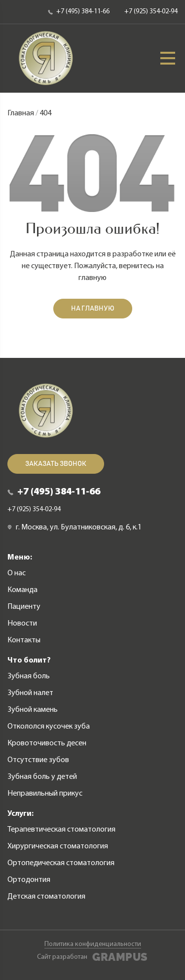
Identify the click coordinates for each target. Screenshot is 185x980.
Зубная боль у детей (42, 777)
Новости (22, 624)
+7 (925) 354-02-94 (151, 12)
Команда (22, 590)
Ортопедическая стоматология (61, 863)
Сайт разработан (92, 957)
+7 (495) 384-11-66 (79, 12)
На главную (93, 309)
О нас (17, 573)
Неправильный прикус (45, 794)
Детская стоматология (46, 897)
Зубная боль (29, 676)
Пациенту (24, 607)
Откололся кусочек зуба (49, 727)
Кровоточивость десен (47, 743)
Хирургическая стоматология (58, 846)
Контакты (24, 640)
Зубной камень (33, 710)
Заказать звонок (56, 464)
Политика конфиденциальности (93, 945)
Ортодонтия (29, 880)
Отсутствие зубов (38, 760)
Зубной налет (30, 693)
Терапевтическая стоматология (61, 830)
